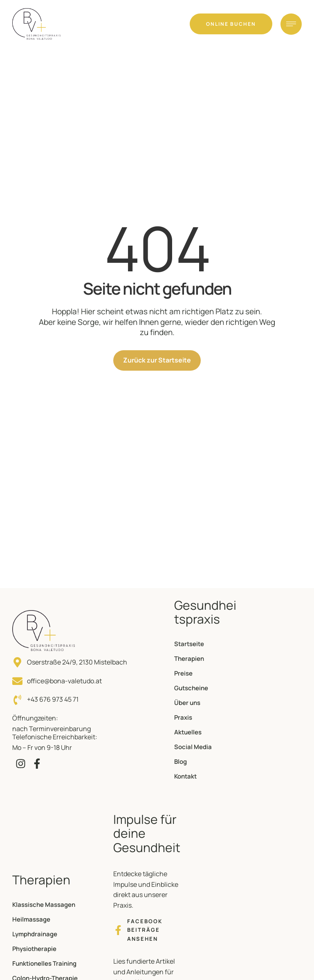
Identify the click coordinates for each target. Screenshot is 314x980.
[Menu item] (206, 644)
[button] (231, 24)
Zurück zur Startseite (157, 360)
